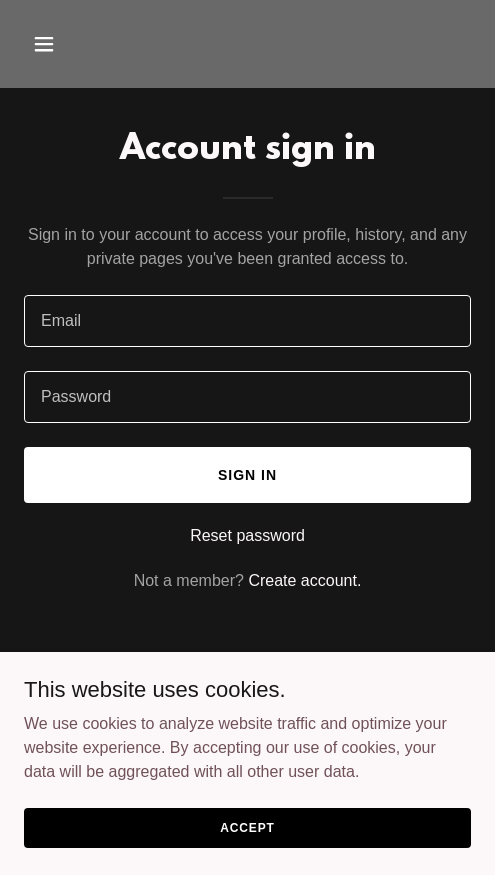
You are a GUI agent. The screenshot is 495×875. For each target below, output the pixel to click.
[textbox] (247, 321)
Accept (247, 827)
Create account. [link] (304, 580)
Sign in (247, 475)
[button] (75, 44)
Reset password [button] (247, 535)
